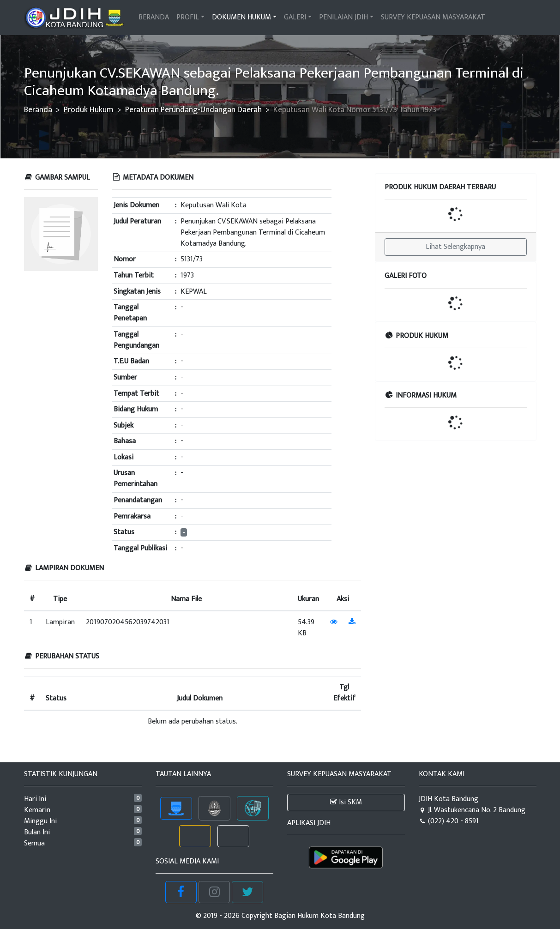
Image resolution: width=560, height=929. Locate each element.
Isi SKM (346, 802)
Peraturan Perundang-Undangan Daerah (193, 110)
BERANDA (154, 17)
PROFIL (188, 17)
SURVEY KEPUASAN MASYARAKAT (433, 17)
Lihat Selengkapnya (455, 247)
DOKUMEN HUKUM (241, 17)
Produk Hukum (89, 110)
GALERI (295, 17)
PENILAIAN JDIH (343, 17)
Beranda (38, 110)
